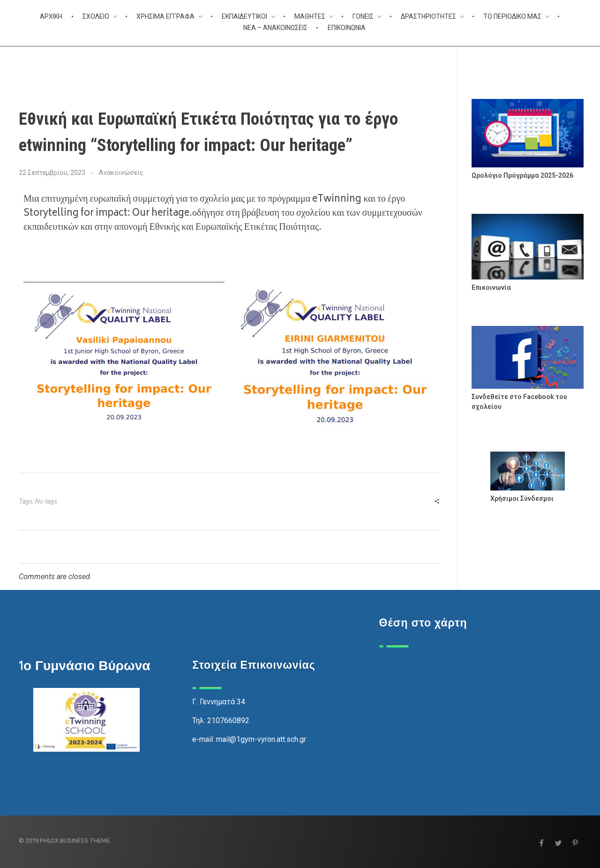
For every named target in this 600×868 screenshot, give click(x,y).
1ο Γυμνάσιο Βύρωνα (84, 665)
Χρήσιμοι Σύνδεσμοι (522, 498)
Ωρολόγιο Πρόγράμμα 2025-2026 (522, 175)
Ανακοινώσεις (121, 173)
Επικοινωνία (491, 287)
